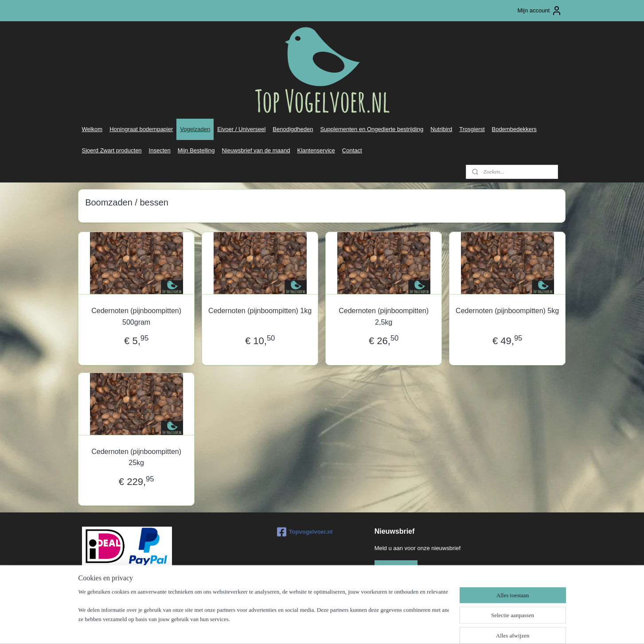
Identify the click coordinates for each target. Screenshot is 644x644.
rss (313, 628)
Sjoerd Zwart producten (111, 150)
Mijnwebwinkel (410, 628)
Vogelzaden (195, 129)
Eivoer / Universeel (241, 129)
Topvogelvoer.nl (305, 532)
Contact (352, 150)
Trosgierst (472, 129)
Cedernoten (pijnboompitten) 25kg (137, 457)
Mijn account (540, 11)
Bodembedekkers (514, 129)
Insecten (160, 150)
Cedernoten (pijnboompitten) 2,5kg (384, 316)
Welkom (92, 129)
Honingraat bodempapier (141, 129)
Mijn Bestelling (196, 150)
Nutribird (441, 129)
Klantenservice (316, 150)
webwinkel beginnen (342, 628)
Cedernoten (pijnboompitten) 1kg (260, 311)
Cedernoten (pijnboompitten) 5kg (507, 311)
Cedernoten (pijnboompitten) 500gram (137, 316)
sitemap (297, 628)
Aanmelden (396, 567)
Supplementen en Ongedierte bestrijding (372, 129)
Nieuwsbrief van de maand (256, 150)
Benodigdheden (293, 129)
